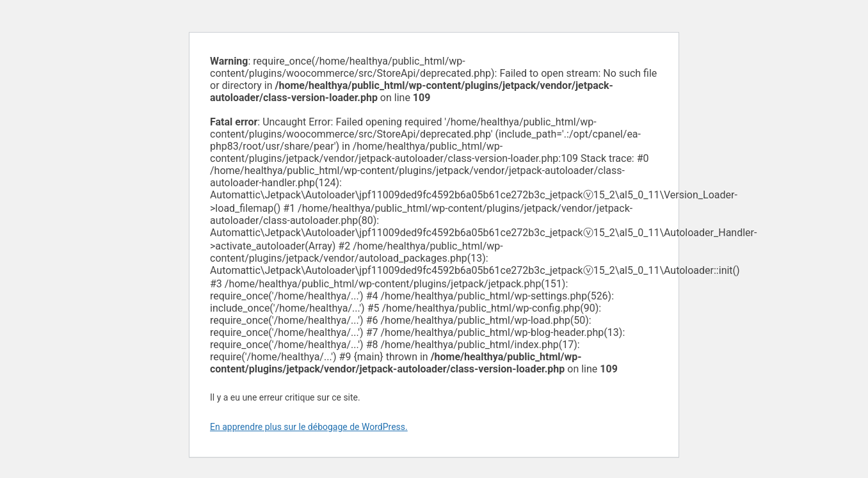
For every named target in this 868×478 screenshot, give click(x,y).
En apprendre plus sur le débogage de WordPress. (309, 427)
